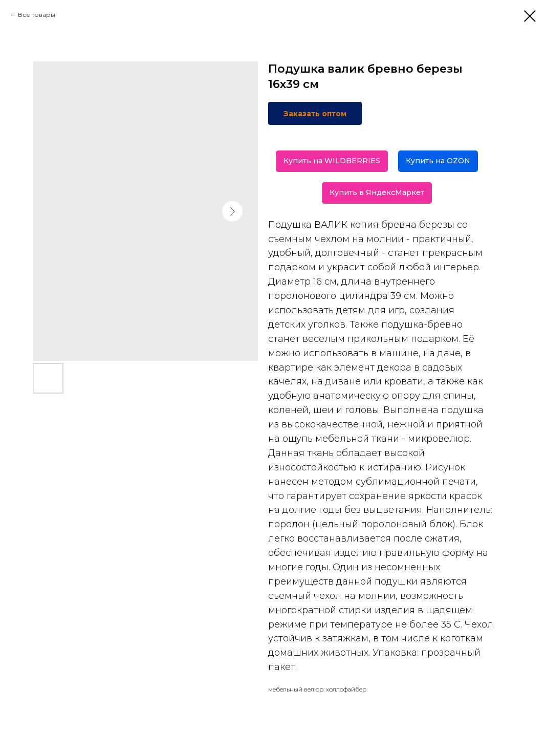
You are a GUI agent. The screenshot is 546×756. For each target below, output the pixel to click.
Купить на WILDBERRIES (332, 161)
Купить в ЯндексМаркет (377, 192)
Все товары (37, 15)
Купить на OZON (438, 161)
